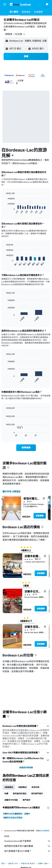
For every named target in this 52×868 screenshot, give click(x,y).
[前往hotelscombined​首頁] (20, 4)
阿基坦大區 (25, 831)
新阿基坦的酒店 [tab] (20, 761)
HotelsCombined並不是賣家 (27, 809)
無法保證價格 (44, 798)
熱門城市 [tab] (26, 768)
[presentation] (8, 467)
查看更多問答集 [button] (26, 735)
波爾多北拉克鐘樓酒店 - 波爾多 (17, 781)
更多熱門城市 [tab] (37, 761)
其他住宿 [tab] (35, 755)
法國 (10, 831)
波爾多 (40, 831)
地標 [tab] (6, 761)
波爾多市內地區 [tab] (11, 768)
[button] (5, 4)
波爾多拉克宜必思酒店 (13, 785)
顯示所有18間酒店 (12, 492)
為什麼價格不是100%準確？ (27, 819)
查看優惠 (40, 516)
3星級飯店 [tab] (9, 755)
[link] (26, 448)
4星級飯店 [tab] (22, 755)
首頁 (3, 831)
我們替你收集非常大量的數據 (27, 814)
